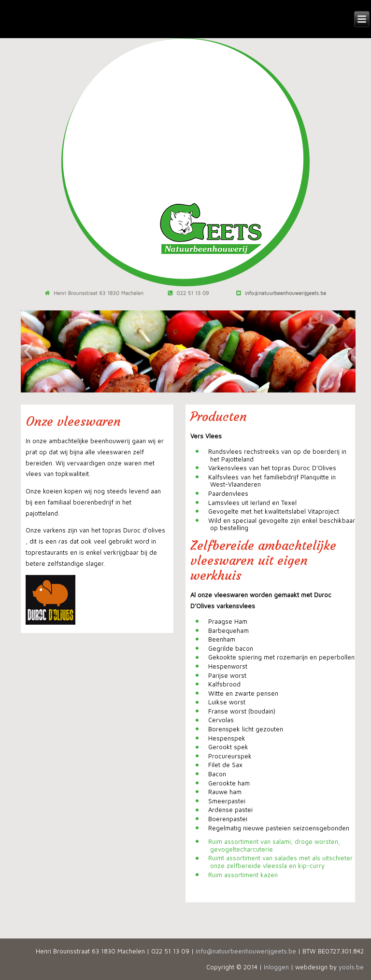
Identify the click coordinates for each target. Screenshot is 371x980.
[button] (28, 351)
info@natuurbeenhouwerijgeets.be (246, 951)
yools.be (351, 967)
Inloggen (276, 967)
